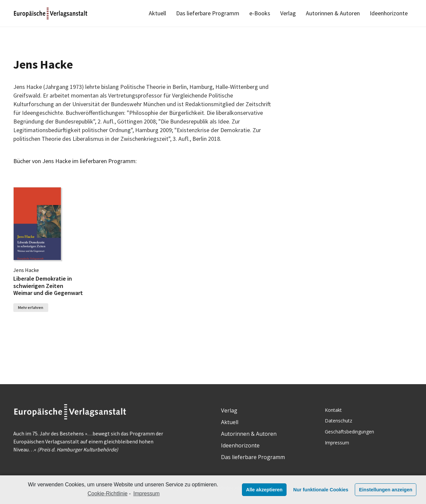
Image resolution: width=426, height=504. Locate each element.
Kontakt (333, 410)
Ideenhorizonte (240, 445)
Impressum (337, 443)
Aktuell (230, 422)
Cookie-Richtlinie (107, 494)
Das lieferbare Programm (253, 457)
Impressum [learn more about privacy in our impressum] (147, 494)
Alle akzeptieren (264, 490)
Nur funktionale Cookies (321, 490)
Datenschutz (338, 421)
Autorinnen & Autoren (249, 434)
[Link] (51, 13)
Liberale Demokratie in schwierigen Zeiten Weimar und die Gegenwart (48, 286)
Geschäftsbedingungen (349, 432)
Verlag (229, 410)
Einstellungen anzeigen (386, 490)
